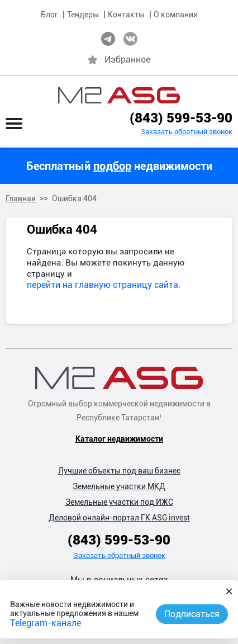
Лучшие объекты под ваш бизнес (119, 471)
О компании (176, 15)
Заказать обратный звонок (186, 132)
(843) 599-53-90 (181, 118)
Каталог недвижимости (119, 439)
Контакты (126, 15)
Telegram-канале (46, 623)
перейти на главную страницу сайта (103, 285)
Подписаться (192, 614)
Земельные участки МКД (119, 486)
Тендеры (83, 15)
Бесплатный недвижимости (119, 166)
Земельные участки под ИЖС (119, 502)
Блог (49, 15)
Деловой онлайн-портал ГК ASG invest (119, 518)
